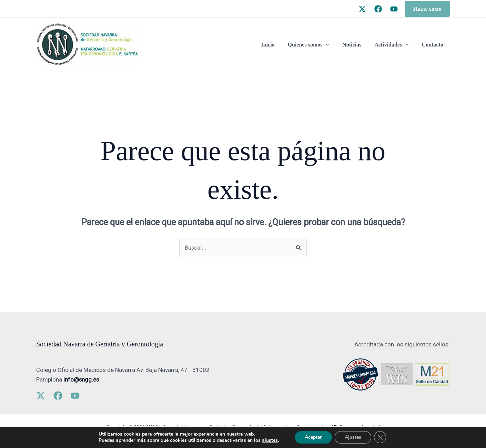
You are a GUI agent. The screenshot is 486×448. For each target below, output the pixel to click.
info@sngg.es (82, 379)
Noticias (357, 45)
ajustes (269, 440)
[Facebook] (378, 9)
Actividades (395, 45)
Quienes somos (316, 45)
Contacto (434, 45)
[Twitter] (362, 9)
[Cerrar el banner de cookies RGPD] (381, 437)
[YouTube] (394, 9)
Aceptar (313, 437)
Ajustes (353, 437)
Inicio (277, 45)
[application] (333, 45)
